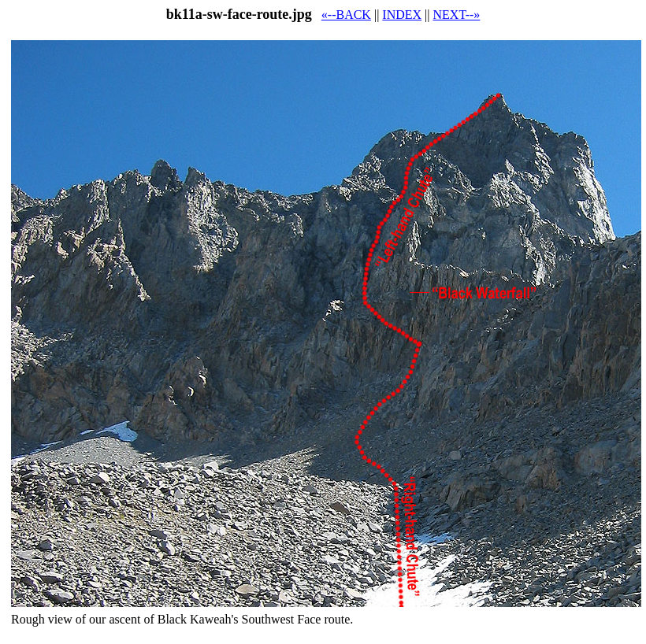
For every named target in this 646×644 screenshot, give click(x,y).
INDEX (402, 15)
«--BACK (346, 15)
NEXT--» (457, 15)
